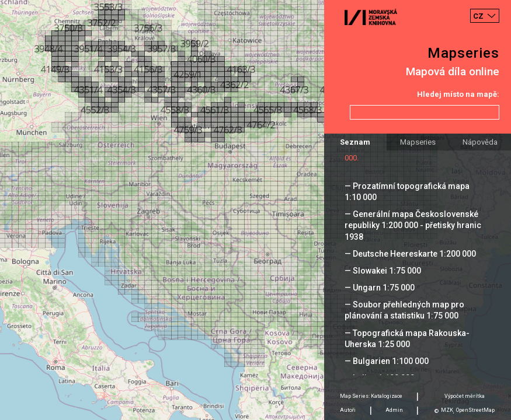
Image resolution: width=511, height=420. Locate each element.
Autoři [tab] (348, 410)
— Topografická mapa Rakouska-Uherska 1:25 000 (407, 339)
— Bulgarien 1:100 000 (387, 361)
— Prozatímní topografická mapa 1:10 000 (407, 192)
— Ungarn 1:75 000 (380, 288)
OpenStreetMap (475, 410)
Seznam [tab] (355, 142)
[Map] (255, 210)
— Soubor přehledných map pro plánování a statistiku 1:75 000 (404, 310)
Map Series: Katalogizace (371, 396)
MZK (447, 410)
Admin (394, 410)
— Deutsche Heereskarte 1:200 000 (410, 254)
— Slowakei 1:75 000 (383, 271)
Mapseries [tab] (418, 142)
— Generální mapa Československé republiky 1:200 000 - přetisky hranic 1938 (413, 225)
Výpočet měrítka (465, 396)
